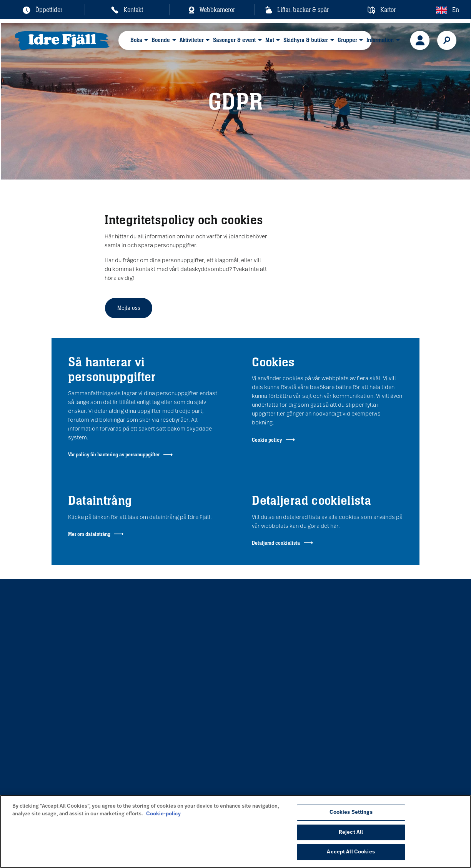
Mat (270, 40)
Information (380, 40)
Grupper (347, 40)
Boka (136, 40)
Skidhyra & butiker (306, 40)
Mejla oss (129, 308)
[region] (235, 831)
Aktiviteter (192, 40)
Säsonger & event (234, 40)
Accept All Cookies (351, 852)
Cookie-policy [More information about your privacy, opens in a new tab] (163, 814)
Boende (161, 40)
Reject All (351, 832)
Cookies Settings (351, 812)
